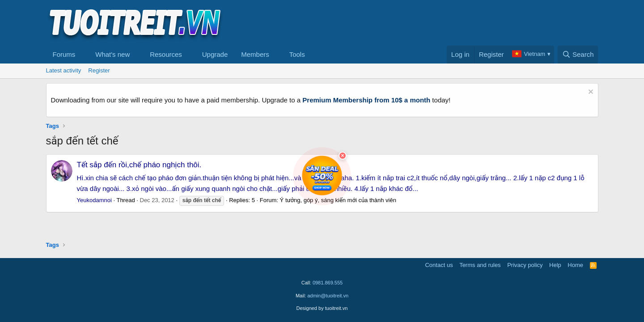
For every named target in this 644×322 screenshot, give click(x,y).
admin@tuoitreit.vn (328, 296)
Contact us (439, 265)
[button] (82, 55)
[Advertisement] (436, 23)
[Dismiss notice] (590, 93)
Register (99, 70)
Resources (166, 54)
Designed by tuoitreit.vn (322, 308)
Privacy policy (525, 265)
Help (555, 265)
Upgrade (215, 54)
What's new (112, 54)
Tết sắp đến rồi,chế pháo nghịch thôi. (139, 165)
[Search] (578, 55)
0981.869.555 (328, 283)
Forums (64, 54)
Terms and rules (480, 265)
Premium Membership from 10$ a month (366, 100)
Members (255, 54)
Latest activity (64, 70)
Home (575, 265)
